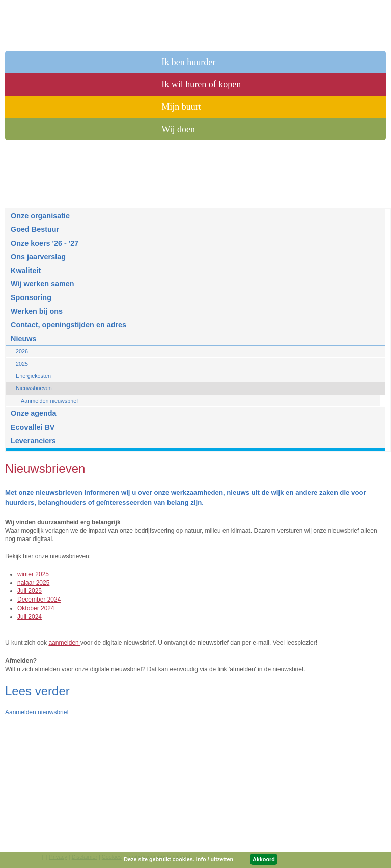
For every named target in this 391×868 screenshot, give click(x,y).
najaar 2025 (33, 583)
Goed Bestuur (35, 229)
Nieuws (23, 339)
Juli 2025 (30, 591)
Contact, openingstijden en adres (68, 325)
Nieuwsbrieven (34, 388)
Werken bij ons (37, 311)
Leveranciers (33, 441)
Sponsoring (31, 297)
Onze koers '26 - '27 (45, 243)
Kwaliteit (26, 271)
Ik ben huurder (188, 62)
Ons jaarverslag (38, 257)
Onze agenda (34, 413)
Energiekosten (33, 376)
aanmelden (64, 643)
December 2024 (39, 600)
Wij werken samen (43, 284)
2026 (22, 351)
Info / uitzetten (215, 859)
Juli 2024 (30, 617)
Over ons (27, 198)
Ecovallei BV (33, 427)
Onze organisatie (40, 216)
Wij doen (178, 129)
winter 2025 (33, 574)
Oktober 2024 (36, 608)
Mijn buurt (181, 107)
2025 (22, 364)
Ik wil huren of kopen (201, 84)
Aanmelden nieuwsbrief (49, 401)
